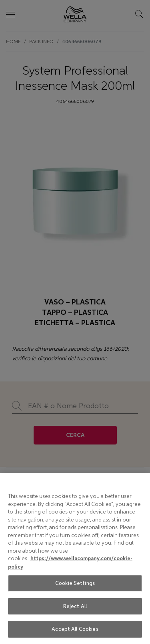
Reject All (75, 606)
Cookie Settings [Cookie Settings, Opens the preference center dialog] (75, 583)
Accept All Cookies (75, 629)
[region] (75, 559)
